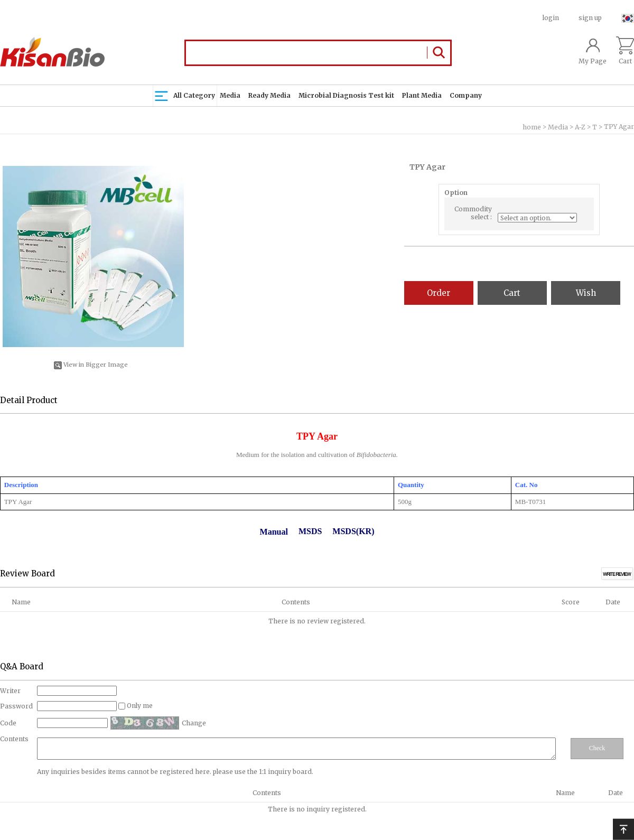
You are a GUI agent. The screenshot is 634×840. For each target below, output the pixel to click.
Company (466, 95)
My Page (593, 51)
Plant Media (422, 95)
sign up (590, 18)
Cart (625, 51)
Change (194, 723)
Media (230, 95)
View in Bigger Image (91, 365)
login (551, 18)
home (532, 127)
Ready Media (269, 95)
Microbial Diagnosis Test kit (346, 95)
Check (597, 748)
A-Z (580, 127)
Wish (586, 293)
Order (439, 293)
